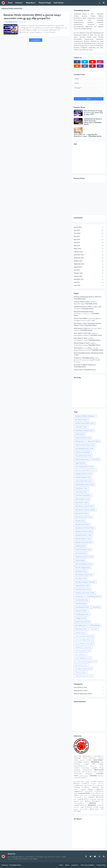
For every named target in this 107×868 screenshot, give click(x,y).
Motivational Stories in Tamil (83, 535)
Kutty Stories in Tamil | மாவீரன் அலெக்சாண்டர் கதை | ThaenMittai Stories (87, 339)
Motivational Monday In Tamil (84, 531)
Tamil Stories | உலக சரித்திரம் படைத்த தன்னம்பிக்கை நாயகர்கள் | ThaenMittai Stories (89, 349)
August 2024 (89, 227)
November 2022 (89, 258)
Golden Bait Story (80, 463)
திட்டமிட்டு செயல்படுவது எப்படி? (85, 661)
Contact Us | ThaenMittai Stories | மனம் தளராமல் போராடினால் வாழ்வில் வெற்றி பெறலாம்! (87, 360)
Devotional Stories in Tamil (83, 438)
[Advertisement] (89, 159)
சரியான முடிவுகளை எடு (82, 651)
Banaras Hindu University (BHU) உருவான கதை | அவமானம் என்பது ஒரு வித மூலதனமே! (32, 17)
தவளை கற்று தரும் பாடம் (83, 658)
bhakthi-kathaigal (95, 625)
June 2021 (89, 286)
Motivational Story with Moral (83, 542)
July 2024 (89, 230)
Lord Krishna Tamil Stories (83, 495)
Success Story (79, 596)
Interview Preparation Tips (83, 477)
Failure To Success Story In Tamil (85, 445)
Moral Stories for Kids (81, 513)
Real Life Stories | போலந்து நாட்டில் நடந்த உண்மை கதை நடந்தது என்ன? (93, 113)
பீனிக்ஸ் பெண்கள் (81, 672)
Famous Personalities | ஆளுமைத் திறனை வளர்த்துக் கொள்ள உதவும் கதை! (87, 319)
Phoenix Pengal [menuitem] (45, 3)
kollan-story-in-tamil (81, 629)
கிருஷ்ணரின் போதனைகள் (83, 647)
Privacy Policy (101, 865)
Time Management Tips (82, 614)
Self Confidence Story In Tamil (84, 575)
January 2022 (89, 276)
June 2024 (89, 233)
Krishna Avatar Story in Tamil (83, 481)
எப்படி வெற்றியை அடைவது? (84, 643)
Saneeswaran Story (81, 571)
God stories (96, 459)
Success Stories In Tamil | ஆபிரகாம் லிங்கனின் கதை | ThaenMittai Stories (85, 303)
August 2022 (89, 267)
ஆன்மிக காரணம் (80, 632)
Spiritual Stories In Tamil (82, 586)
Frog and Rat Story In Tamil (83, 456)
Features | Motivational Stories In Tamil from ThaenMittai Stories (87, 298)
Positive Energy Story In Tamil (84, 557)
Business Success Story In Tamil (85, 423)
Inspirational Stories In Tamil (83, 474)
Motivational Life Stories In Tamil (84, 528)
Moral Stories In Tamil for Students (85, 510)
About (67, 865)
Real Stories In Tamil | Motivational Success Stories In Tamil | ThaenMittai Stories (87, 324)
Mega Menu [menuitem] (30, 3)
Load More (36, 40)
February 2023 (89, 252)
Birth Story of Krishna (81, 420)
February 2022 (89, 273)
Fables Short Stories (93, 441)
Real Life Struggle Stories (83, 568)
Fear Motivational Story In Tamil (84, 449)
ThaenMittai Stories (15, 865)
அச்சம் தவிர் (94, 629)
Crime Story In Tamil (81, 427)
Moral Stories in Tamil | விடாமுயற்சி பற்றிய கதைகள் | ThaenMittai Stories (88, 329)
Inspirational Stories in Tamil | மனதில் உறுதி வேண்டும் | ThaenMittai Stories (87, 308)
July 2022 (89, 270)
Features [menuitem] (19, 3)
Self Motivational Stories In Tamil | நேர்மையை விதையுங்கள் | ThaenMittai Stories (93, 122)
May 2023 (89, 246)
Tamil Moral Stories (81, 604)
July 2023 (89, 243)
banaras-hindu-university (82, 622)
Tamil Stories (96, 607)
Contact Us (75, 865)
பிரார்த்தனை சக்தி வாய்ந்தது (83, 669)
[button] (100, 3)
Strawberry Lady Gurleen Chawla (85, 593)
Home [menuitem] (10, 3)
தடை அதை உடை (80, 654)
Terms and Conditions (87, 865)
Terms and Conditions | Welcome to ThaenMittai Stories (85, 366)
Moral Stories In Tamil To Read (84, 506)
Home (61, 865)
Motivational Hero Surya (82, 524)
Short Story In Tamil (81, 578)
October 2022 (89, 261)
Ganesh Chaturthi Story (82, 459)
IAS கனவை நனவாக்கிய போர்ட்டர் (86, 470)
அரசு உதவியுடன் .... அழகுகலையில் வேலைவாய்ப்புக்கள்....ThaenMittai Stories (88, 135)
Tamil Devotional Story (82, 600)
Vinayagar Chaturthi (81, 618)
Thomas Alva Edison (81, 611)
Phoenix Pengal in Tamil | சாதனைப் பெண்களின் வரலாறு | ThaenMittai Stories (87, 344)
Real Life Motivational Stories (84, 564)
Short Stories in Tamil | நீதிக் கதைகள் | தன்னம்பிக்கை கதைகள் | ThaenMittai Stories (88, 334)
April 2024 (89, 240)
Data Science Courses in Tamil (84, 430)
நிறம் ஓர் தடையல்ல (81, 665)
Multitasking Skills (80, 546)
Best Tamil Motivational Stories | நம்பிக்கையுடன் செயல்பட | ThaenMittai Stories (86, 314)
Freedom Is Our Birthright (83, 452)
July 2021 (89, 283)
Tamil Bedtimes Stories (94, 596)
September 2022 (89, 264)
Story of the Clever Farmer (83, 589)
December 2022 (89, 255)
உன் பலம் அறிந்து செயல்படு (84, 640)
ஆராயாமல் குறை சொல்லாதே (84, 636)
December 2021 (89, 279)
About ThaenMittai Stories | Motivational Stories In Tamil (89, 354)
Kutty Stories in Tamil (81, 488)
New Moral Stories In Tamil (83, 550)
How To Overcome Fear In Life (84, 467)
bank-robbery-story (81, 625)
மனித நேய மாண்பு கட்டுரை (83, 676)
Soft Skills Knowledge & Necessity (85, 582)
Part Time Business (81, 553)
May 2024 (89, 237)
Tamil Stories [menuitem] (59, 3)
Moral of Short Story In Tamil (83, 517)
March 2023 (89, 249)
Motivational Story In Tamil (83, 539)
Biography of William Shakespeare (85, 416)
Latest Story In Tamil (81, 492)
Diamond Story (79, 441)
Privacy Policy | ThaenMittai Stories (85, 370)
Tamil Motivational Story (82, 607)
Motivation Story (80, 521)
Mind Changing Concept (82, 499)
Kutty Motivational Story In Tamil (84, 485)
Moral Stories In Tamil (81, 503)
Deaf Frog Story (80, 434)
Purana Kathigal (80, 560)
